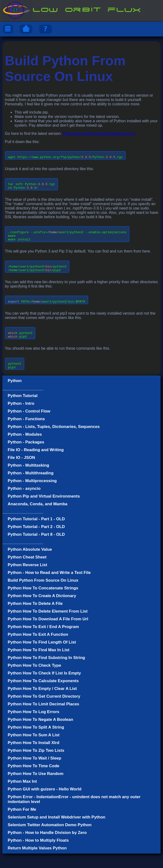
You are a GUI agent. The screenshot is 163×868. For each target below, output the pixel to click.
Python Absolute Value (30, 564)
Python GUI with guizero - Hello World (45, 804)
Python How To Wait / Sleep (34, 773)
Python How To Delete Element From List (48, 626)
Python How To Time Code (34, 780)
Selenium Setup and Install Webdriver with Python (57, 832)
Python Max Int (22, 796)
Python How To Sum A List (34, 749)
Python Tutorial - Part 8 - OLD (36, 549)
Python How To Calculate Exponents (43, 695)
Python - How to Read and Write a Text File (49, 587)
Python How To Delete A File (35, 618)
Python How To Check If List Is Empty (44, 688)
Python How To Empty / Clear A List (42, 703)
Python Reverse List (27, 579)
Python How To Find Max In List (39, 664)
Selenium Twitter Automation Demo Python (50, 839)
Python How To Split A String (36, 742)
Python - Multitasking (28, 480)
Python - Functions (26, 433)
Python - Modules (25, 449)
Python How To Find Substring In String (46, 672)
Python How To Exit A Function (38, 649)
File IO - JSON (21, 472)
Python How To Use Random (36, 788)
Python (15, 395)
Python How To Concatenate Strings (43, 603)
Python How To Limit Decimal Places (43, 719)
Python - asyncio (24, 503)
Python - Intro (21, 418)
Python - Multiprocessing (32, 495)
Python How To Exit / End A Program (43, 641)
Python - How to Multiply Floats (38, 855)
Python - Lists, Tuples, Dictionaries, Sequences (54, 441)
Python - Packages (26, 457)
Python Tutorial (23, 410)
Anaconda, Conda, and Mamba (37, 518)
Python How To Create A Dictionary (42, 610)
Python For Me (22, 824)
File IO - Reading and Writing (36, 464)
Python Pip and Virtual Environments (44, 511)
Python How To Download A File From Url (48, 633)
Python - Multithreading (31, 488)
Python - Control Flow (29, 426)
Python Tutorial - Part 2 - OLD (36, 541)
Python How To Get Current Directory (44, 711)
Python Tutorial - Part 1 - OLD (36, 533)
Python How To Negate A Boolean (40, 734)
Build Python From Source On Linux (43, 595)
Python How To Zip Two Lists (36, 765)
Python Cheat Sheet (27, 572)
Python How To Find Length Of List (42, 657)
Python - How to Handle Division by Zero (47, 847)
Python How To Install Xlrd (34, 757)
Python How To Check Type (34, 680)
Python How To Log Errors (34, 726)
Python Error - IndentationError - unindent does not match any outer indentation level (74, 814)
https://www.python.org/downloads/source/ (99, 134)
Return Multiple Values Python (37, 863)
